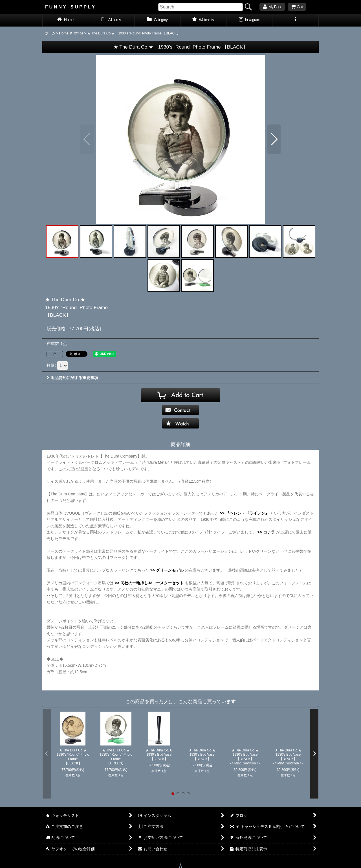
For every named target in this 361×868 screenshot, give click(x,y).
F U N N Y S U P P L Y (70, 7)
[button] (295, 20)
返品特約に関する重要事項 (72, 378)
